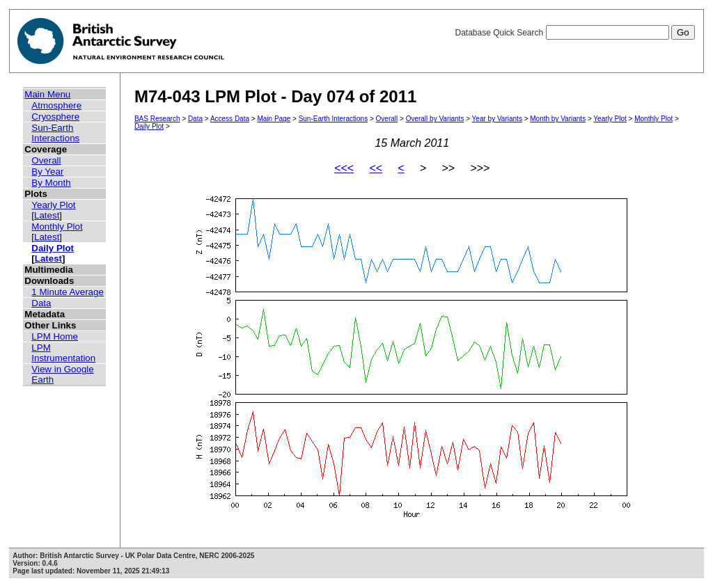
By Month (51, 183)
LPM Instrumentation (63, 353)
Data (41, 303)
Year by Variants (497, 119)
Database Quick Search (574, 33)
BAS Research (157, 119)
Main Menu (47, 94)
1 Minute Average (68, 292)
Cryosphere (55, 117)
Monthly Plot (57, 227)
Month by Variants (558, 119)
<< (376, 168)
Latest (47, 215)
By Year (47, 172)
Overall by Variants (435, 119)
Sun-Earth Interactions (55, 133)
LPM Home (55, 336)
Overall (46, 160)
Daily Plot (53, 248)
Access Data (230, 119)
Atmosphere (56, 105)
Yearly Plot (53, 205)
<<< (344, 168)
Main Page (274, 119)
